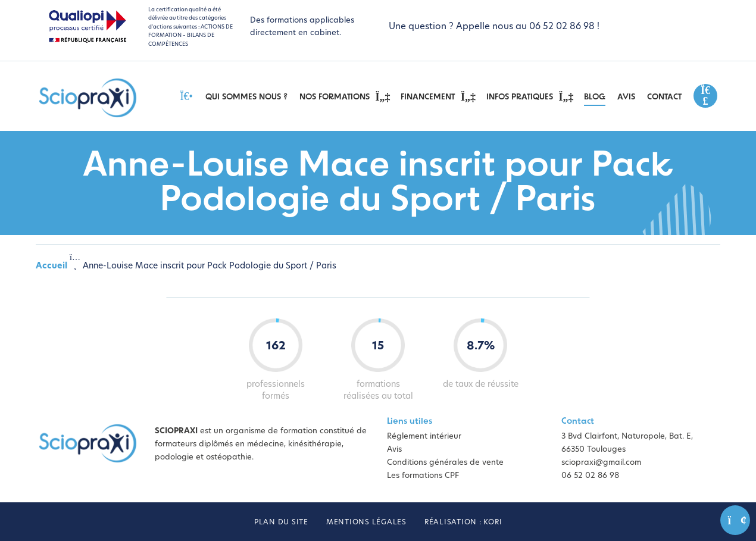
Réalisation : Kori (463, 523)
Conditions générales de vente (445, 463)
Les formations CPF (423, 476)
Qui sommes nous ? (246, 97)
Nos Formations (344, 97)
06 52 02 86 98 (590, 476)
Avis (626, 97)
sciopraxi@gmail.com (601, 463)
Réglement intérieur (424, 437)
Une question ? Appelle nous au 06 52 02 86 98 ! (494, 27)
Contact (664, 97)
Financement (438, 97)
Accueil (51, 266)
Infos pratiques (529, 97)
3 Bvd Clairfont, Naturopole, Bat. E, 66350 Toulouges (627, 443)
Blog (595, 97)
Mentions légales (366, 523)
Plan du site (281, 523)
